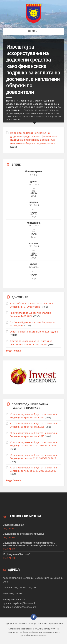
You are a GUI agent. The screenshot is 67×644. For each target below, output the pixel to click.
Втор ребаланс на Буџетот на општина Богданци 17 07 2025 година (31, 305)
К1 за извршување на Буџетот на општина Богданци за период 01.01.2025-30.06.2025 (33, 444)
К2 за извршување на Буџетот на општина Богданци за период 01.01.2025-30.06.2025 (33, 457)
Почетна (11, 101)
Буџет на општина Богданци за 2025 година (34, 332)
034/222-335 (9, 537)
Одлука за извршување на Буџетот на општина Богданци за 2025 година (31, 343)
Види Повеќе (14, 351)
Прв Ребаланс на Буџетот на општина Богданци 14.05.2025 (31, 314)
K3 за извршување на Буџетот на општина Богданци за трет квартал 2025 (33, 435)
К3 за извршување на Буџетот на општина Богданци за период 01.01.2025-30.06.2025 (33, 469)
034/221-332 (9, 549)
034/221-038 (9, 558)
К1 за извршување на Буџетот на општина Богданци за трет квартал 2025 (33, 416)
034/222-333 (9, 529)
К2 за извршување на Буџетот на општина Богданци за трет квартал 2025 (33, 425)
